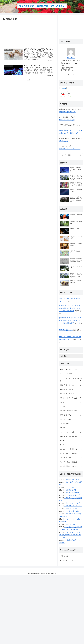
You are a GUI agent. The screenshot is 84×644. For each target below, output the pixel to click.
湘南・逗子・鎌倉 (71, 419)
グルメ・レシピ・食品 (71, 432)
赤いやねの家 (64, 141)
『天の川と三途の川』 (71, 524)
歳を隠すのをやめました (67, 112)
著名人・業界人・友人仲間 (71, 453)
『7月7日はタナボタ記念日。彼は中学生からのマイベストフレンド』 (70, 535)
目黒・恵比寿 (71, 424)
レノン (79, 323)
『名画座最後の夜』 (71, 490)
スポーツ (71, 441)
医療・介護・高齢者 (71, 389)
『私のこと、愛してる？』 (73, 506)
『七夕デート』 (69, 487)
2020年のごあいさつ (66, 330)
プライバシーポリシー (67, 560)
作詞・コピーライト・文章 (71, 370)
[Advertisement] (29, 33)
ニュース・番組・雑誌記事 (71, 462)
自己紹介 (71, 406)
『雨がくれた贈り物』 (71, 508)
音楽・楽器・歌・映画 (71, 394)
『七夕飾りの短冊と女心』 (73, 495)
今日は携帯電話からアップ (71, 466)
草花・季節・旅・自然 (71, 385)
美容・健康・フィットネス (71, 436)
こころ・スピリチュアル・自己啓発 (71, 380)
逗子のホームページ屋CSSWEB (70, 149)
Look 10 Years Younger (67, 120)
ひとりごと (71, 402)
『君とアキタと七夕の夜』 (73, 503)
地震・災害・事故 (71, 415)
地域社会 (71, 428)
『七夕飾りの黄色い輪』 (72, 511)
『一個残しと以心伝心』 (72, 493)
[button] (81, 155)
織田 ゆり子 (71, 58)
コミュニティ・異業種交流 (71, 449)
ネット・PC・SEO (71, 374)
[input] (71, 155)
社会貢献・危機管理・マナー (71, 411)
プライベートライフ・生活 (71, 398)
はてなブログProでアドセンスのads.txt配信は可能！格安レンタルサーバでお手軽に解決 (70, 308)
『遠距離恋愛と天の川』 (72, 479)
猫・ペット (71, 445)
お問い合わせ (64, 556)
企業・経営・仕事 (71, 458)
